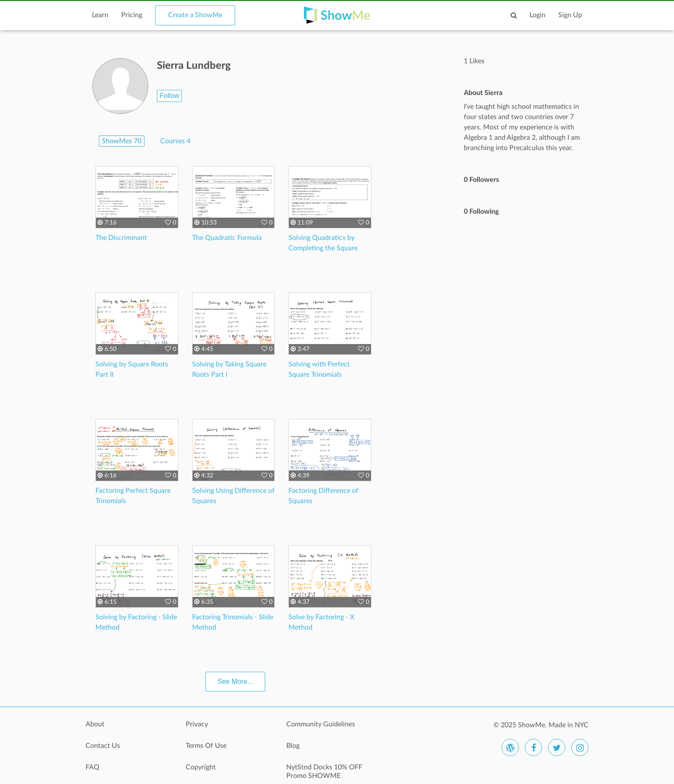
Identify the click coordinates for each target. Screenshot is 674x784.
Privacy (197, 724)
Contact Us (103, 746)
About (95, 724)
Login (538, 15)
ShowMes (122, 141)
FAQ (92, 767)
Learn (100, 15)
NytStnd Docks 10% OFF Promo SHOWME (324, 772)
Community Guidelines (321, 724)
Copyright (201, 767)
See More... (235, 681)
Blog (293, 746)
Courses (175, 141)
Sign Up (570, 15)
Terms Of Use (206, 746)
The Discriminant (121, 238)
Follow (169, 96)
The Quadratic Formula (227, 238)
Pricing (132, 15)
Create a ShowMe (195, 15)
